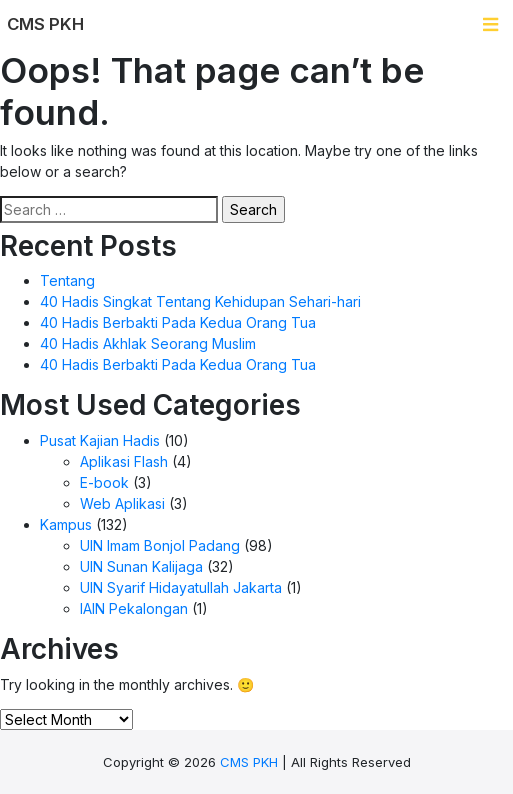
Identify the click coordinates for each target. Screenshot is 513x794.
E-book (104, 482)
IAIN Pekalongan (134, 608)
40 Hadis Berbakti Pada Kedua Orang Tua (178, 322)
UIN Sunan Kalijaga (141, 566)
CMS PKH (249, 762)
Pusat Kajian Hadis (100, 440)
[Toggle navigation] (490, 24)
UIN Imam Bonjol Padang (160, 545)
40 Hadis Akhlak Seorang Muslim (148, 343)
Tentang (67, 280)
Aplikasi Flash (124, 461)
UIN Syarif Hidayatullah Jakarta (181, 587)
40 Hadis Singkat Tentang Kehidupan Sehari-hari (200, 301)
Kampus (66, 524)
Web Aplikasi (122, 503)
